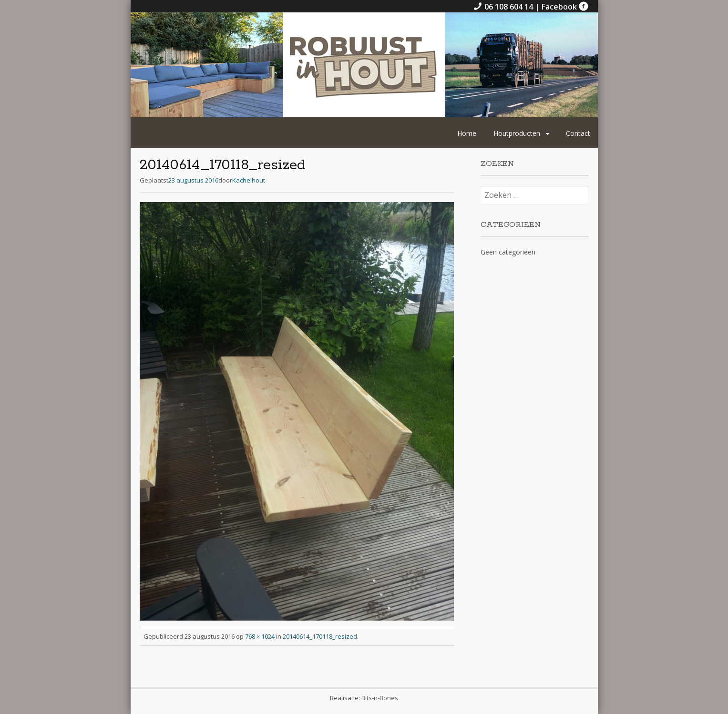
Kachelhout (249, 180)
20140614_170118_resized (320, 636)
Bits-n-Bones (380, 698)
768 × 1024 (260, 636)
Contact (578, 133)
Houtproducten (517, 133)
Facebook (565, 7)
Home (467, 133)
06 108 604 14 (504, 7)
